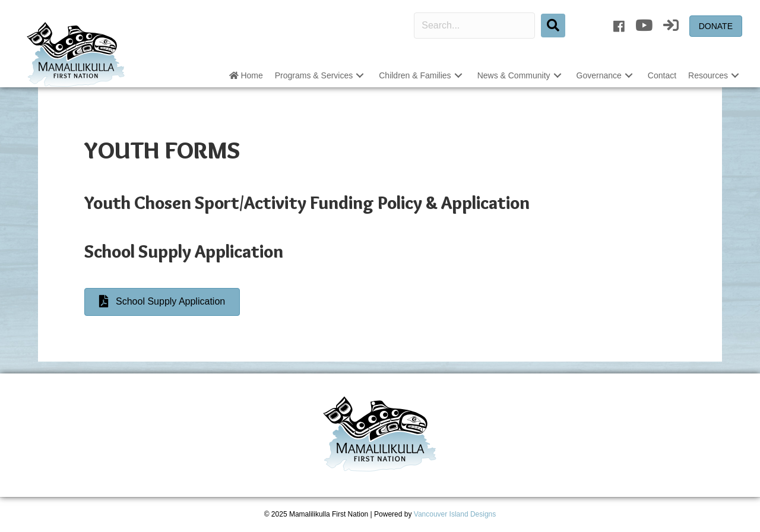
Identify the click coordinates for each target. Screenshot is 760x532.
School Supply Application (184, 251)
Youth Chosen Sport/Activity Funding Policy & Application (307, 203)
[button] (360, 76)
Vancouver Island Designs (455, 514)
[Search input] (474, 26)
